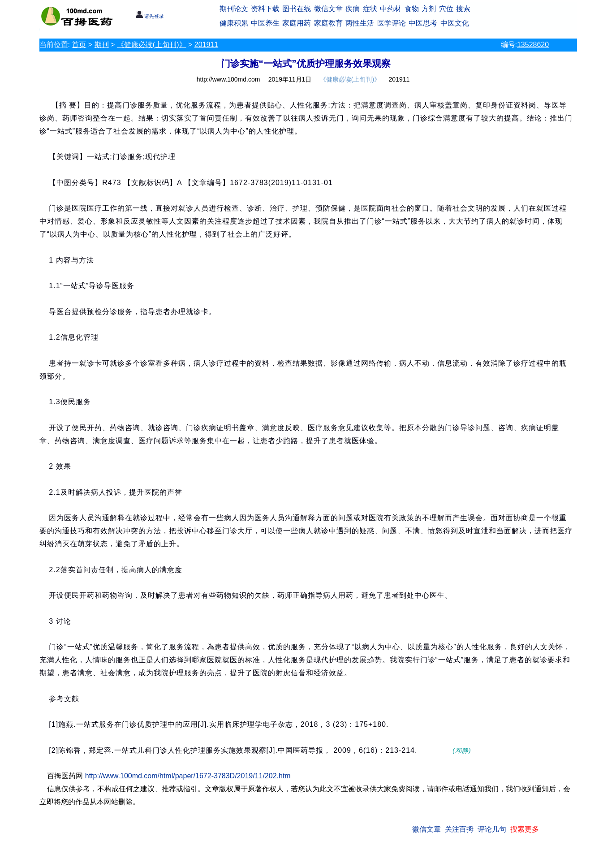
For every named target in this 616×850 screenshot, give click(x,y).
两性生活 (360, 23)
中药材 (391, 9)
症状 (370, 9)
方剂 (429, 9)
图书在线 (297, 9)
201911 (206, 45)
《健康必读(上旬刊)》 (152, 45)
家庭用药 (297, 23)
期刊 (102, 45)
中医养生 (265, 23)
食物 (412, 9)
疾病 (353, 9)
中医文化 (455, 23)
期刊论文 (234, 9)
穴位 (446, 9)
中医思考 (423, 23)
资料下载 (265, 9)
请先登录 (150, 16)
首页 (79, 45)
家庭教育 (328, 23)
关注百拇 (459, 829)
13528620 (533, 45)
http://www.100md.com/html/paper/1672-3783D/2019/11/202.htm (188, 776)
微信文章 (328, 9)
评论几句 (492, 829)
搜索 (463, 9)
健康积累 (234, 23)
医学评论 (392, 23)
